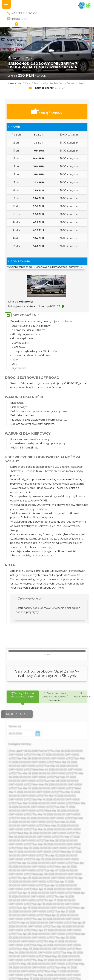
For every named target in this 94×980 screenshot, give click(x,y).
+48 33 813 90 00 (24, 13)
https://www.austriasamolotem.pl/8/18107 (34, 306)
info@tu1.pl (20, 19)
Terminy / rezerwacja (47, 112)
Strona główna (15, 83)
